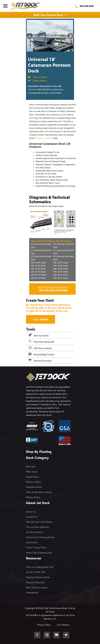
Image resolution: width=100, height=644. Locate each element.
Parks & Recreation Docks (39, 492)
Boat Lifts (31, 467)
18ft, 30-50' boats (38, 263)
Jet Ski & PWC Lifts (36, 572)
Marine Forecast (40, 361)
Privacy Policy (44, 625)
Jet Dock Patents (35, 532)
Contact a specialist (44, 138)
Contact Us (32, 517)
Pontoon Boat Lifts (35, 582)
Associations (32, 593)
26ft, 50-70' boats (38, 278)
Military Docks (33, 497)
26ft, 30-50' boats (38, 269)
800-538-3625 (87, 6)
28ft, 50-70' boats (61, 278)
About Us (31, 512)
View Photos (37, 77)
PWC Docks (32, 472)
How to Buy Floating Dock (39, 553)
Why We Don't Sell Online (39, 522)
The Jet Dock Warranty (37, 527)
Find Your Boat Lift (41, 342)
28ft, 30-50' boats (61, 269)
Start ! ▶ (41, 319)
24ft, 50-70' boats (61, 275)
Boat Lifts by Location (37, 588)
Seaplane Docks (34, 487)
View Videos (37, 81)
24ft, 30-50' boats (61, 266)
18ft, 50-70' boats (38, 272)
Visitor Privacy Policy (36, 548)
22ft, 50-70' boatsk (39, 275)
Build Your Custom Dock (48, 15)
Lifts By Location (40, 348)
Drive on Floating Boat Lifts (40, 567)
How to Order (39, 336)
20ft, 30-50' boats (61, 263)
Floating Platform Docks (38, 577)
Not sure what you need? (53, 289)
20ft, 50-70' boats (61, 272)
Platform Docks (33, 482)
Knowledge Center (41, 354)
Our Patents (63, 625)
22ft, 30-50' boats (38, 266)
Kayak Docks (32, 477)
